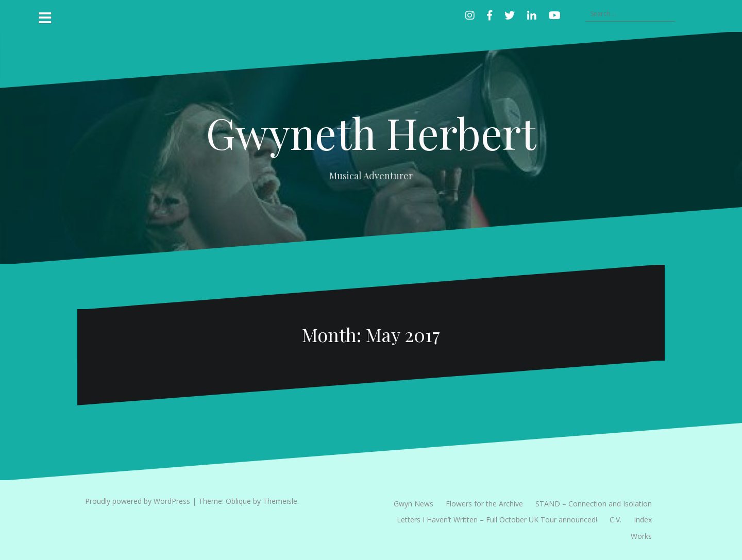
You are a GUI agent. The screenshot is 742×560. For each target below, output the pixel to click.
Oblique (238, 501)
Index (643, 520)
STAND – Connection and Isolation (594, 504)
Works (641, 536)
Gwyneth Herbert (371, 132)
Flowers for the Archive (484, 504)
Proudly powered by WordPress (138, 501)
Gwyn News (414, 504)
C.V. (615, 520)
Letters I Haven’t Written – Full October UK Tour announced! (497, 520)
